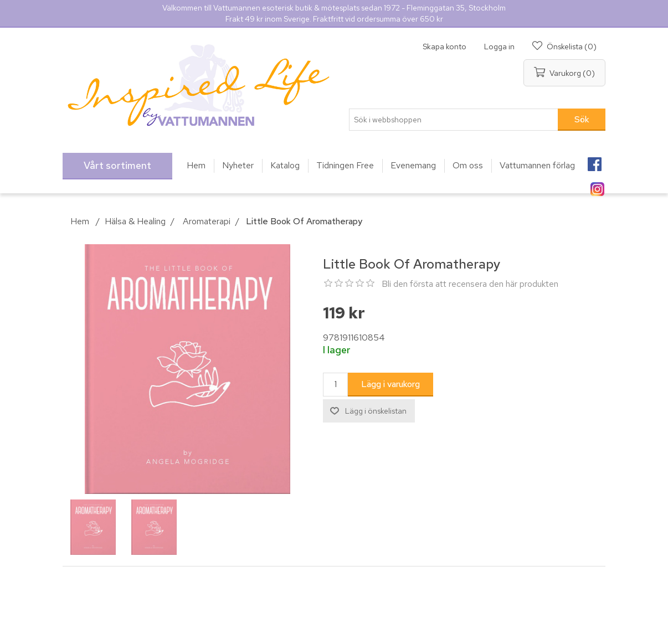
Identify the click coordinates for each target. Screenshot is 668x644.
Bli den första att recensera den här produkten (470, 284)
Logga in (499, 47)
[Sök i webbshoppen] (454, 120)
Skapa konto (445, 47)
